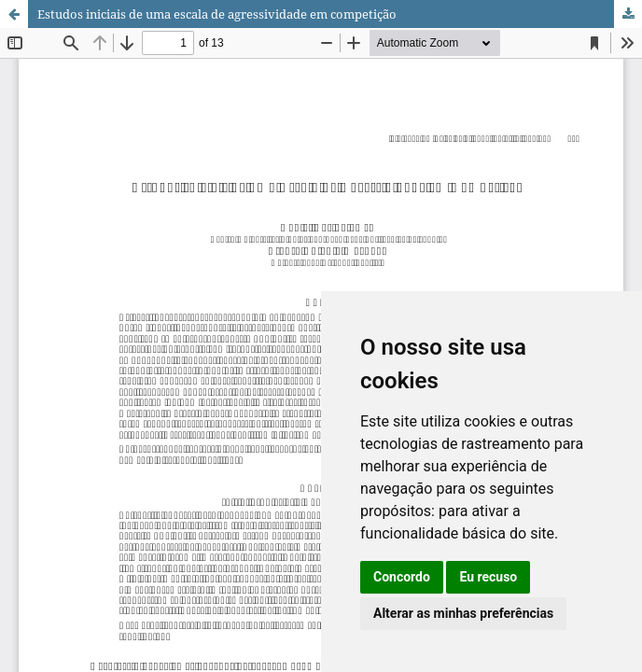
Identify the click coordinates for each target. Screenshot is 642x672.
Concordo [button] (402, 577)
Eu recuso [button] (488, 577)
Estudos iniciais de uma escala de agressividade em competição (217, 14)
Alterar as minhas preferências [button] (463, 613)
